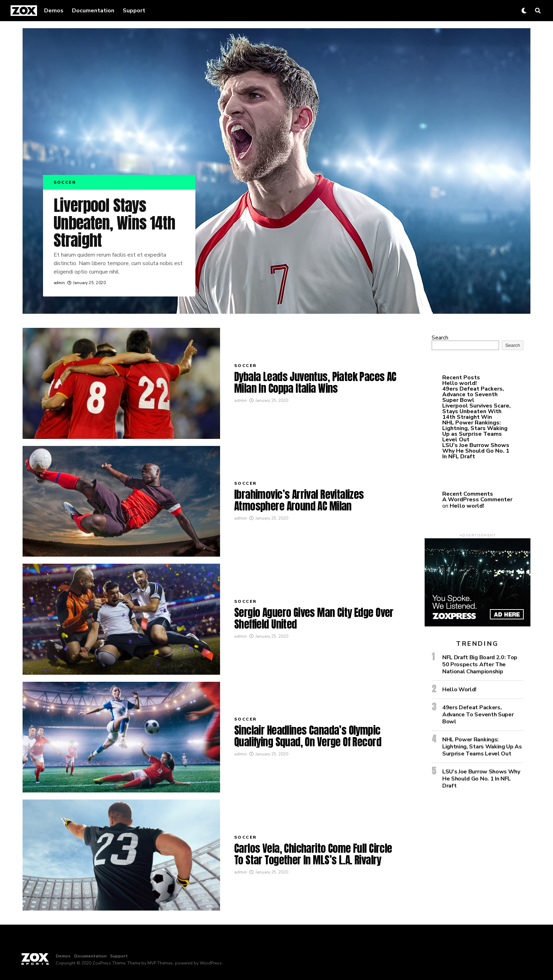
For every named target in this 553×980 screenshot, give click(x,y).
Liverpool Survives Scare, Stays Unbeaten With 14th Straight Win (476, 411)
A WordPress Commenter (477, 500)
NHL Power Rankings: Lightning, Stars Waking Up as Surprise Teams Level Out (475, 431)
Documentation (93, 11)
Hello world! (460, 383)
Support (134, 11)
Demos (54, 11)
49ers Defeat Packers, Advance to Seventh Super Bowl (473, 394)
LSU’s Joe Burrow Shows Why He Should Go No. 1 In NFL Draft (476, 451)
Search (440, 338)
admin (59, 283)
